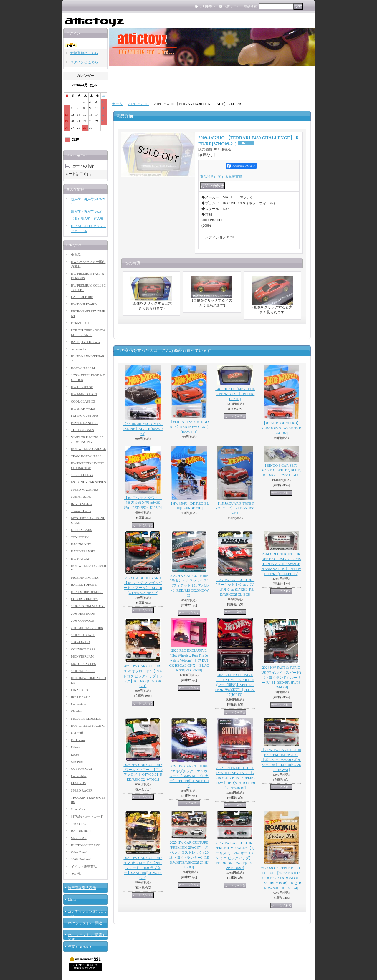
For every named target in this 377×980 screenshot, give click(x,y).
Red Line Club (81, 697)
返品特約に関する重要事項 (221, 177)
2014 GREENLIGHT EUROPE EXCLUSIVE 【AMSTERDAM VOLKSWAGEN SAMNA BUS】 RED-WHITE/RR (281, 564)
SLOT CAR (79, 838)
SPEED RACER (82, 790)
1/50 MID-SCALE (83, 635)
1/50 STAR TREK (83, 671)
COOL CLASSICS (83, 401)
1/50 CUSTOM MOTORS (88, 606)
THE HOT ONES (82, 430)
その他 (76, 874)
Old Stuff (77, 733)
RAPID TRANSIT (83, 551)
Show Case (78, 809)
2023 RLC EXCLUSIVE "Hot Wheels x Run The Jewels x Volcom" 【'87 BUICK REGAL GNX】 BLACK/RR (189, 660)
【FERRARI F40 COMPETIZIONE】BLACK (143, 429)
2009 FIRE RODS (83, 613)
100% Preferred (81, 859)
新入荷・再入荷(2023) (87, 211)
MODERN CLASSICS (86, 719)
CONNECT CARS (83, 649)
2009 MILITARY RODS (87, 628)
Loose (75, 754)
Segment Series (81, 496)
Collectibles (79, 776)
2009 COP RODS (82, 620)
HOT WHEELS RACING (88, 726)
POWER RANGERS (85, 423)
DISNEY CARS (81, 530)
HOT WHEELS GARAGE (88, 449)
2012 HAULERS (82, 475)
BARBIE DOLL (82, 831)
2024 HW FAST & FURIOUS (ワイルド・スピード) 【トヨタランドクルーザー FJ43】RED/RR (281, 677)
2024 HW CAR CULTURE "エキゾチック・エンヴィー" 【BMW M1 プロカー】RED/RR (189, 776)
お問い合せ (232, 6)
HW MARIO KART (84, 394)
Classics (76, 711)
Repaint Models (81, 504)
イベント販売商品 (84, 867)
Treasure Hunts (81, 511)
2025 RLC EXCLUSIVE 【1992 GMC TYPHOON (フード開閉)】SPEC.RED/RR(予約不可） (235, 685)
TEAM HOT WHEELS (86, 456)
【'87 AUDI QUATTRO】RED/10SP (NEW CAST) (281, 428)
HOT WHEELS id (83, 368)
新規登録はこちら (84, 53)
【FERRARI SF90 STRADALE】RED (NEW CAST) (189, 427)
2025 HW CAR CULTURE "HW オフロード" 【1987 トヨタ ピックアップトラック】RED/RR (143, 676)
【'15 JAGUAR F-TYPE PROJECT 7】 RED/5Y (235, 509)
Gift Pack (77, 762)
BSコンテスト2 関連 (85, 923)
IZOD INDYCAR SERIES (89, 482)
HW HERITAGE (82, 387)
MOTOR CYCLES (83, 664)
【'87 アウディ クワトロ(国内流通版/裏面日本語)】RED (143, 503)
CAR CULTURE (82, 297)
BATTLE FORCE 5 (84, 585)
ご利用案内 (207, 6)
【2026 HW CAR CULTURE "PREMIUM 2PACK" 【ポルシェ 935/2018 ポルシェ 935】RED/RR (281, 760)
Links (72, 900)
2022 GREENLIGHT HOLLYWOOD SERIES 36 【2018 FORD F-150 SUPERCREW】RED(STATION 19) (235, 778)
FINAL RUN (80, 690)
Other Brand (79, 852)
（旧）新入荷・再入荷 (87, 218)
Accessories (79, 349)
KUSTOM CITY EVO (86, 845)
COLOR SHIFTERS (84, 599)
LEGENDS (78, 783)
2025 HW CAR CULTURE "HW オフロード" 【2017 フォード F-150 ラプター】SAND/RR (143, 868)
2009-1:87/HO (80, 642)
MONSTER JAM (82, 656)
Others (75, 747)
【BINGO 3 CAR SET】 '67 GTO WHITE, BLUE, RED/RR (282, 471)
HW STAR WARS (83, 408)
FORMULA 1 (80, 323)
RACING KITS (81, 544)
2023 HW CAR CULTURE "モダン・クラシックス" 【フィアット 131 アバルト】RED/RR (189, 586)
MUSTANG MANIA (85, 577)
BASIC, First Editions (85, 342)
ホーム (117, 104)
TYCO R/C (78, 824)
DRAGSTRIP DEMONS (87, 592)
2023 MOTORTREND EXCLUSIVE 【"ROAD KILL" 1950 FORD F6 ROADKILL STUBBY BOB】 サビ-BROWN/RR (281, 878)
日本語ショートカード (87, 816)
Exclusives (78, 740)
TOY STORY (80, 537)
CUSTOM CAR (81, 769)
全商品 (76, 255)
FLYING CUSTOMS (85, 415)
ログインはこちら (84, 62)
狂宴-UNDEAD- (80, 947)
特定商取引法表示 (82, 888)
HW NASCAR (81, 559)
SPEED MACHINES (85, 489)
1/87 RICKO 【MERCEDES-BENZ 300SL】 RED (235, 394)
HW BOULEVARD (84, 304)
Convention (78, 704)
